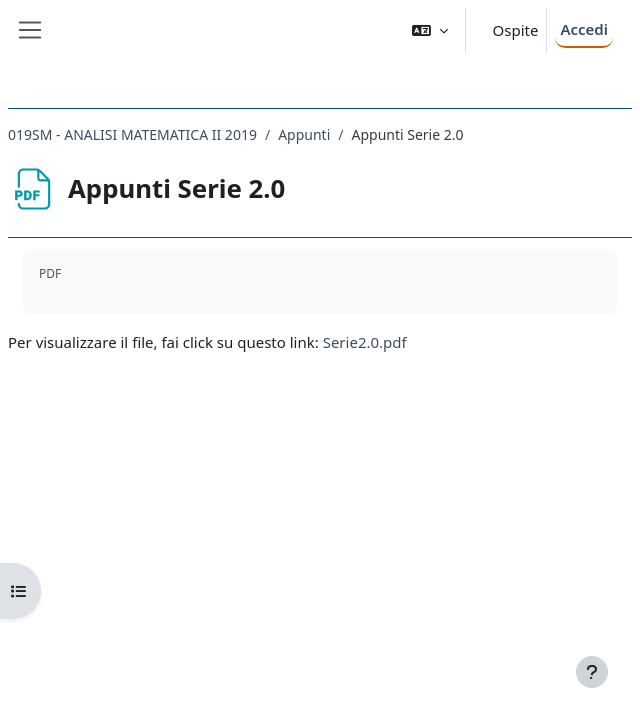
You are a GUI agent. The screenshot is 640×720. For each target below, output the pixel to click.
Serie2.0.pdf (365, 342)
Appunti (304, 134)
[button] (430, 30)
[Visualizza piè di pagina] (592, 672)
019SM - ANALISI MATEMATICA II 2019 (132, 134)
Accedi (584, 29)
